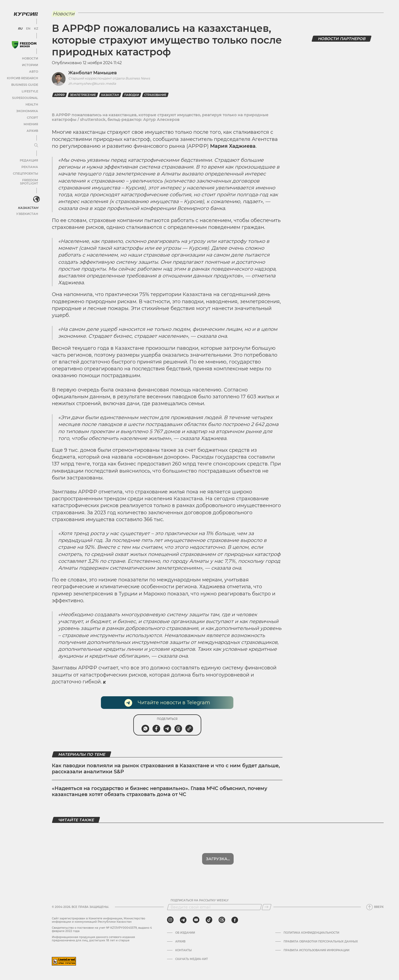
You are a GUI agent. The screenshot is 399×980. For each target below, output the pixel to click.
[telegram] (183, 920)
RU (20, 27)
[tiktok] (209, 920)
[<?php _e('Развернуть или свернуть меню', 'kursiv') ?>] (35, 195)
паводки (132, 95)
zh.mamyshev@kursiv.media (92, 83)
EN (28, 27)
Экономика (27, 110)
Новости (30, 57)
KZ (35, 27)
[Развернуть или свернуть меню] (35, 144)
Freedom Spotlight (21, 179)
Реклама (29, 166)
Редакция (29, 159)
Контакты (183, 950)
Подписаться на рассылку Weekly (200, 901)
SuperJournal (26, 97)
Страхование (155, 95)
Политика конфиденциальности (311, 933)
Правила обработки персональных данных (321, 942)
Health (31, 103)
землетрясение (83, 95)
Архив (32, 130)
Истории (30, 64)
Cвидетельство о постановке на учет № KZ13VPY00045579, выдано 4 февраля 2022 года (102, 929)
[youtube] (196, 920)
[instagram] (170, 920)
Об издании (185, 933)
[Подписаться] (267, 907)
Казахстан (28, 203)
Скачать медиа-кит (192, 959)
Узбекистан (27, 209)
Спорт (32, 116)
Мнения (30, 123)
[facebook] (235, 920)
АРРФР (60, 95)
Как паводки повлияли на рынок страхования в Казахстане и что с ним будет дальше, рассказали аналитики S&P (166, 769)
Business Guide (25, 83)
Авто (33, 70)
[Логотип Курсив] (25, 13)
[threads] (222, 920)
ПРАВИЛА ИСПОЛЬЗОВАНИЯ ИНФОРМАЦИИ (316, 950)
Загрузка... (218, 859)
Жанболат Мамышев (93, 73)
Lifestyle (30, 90)
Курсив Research (23, 77)
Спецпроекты (26, 172)
